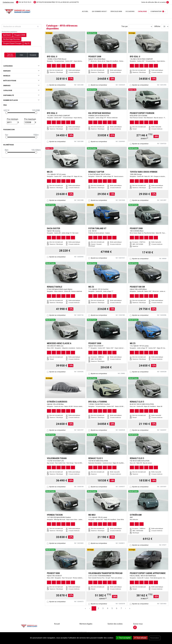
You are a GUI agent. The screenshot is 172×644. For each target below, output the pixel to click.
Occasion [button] (33, 55)
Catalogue (142, 11)
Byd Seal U (7, 35)
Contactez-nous (8, 2)
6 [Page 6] (117, 608)
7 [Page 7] (121, 608)
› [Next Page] (125, 608)
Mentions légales (86, 624)
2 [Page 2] (98, 608)
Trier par (125, 26)
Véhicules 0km (116, 11)
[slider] (7, 113)
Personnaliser (155, 638)
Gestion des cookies (115, 624)
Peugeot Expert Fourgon (12, 43)
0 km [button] (21, 55)
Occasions (130, 11)
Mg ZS (27, 43)
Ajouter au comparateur (57, 85)
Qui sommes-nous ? (99, 11)
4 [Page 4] (108, 608)
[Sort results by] (141, 26)
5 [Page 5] (112, 608)
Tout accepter (124, 638)
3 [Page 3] (103, 608)
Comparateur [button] (157, 11)
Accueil (85, 11)
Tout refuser (140, 638)
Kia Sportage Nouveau (12, 39)
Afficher (157, 26)
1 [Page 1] (94, 608)
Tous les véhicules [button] (10, 55)
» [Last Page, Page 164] (130, 608)
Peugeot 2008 (20, 35)
